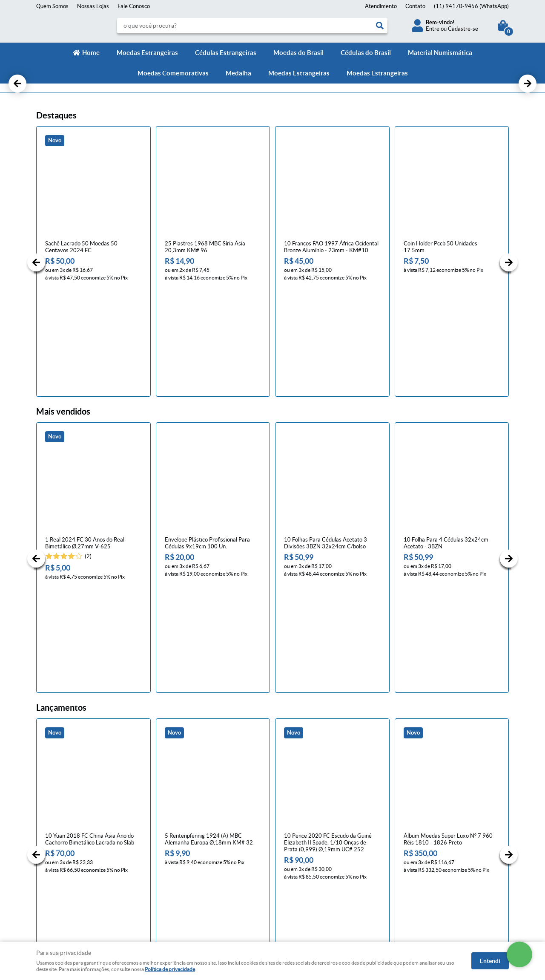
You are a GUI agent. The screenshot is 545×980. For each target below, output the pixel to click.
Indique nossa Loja (59, 878)
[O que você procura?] (380, 26)
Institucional (55, 821)
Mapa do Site (52, 852)
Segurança (170, 869)
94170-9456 (471, 6)
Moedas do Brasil (298, 53)
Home (91, 53)
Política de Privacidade (185, 852)
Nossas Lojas (93, 6)
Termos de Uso (176, 860)
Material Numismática (440, 53)
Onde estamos (54, 869)
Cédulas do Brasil (366, 53)
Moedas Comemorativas (173, 73)
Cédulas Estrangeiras (226, 53)
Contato (415, 6)
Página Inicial (52, 835)
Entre (433, 29)
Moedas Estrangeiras (147, 53)
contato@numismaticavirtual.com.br (323, 869)
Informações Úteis (185, 821)
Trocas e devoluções (182, 843)
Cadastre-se (463, 29)
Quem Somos (52, 6)
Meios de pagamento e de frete (195, 835)
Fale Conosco (134, 6)
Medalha (238, 73)
